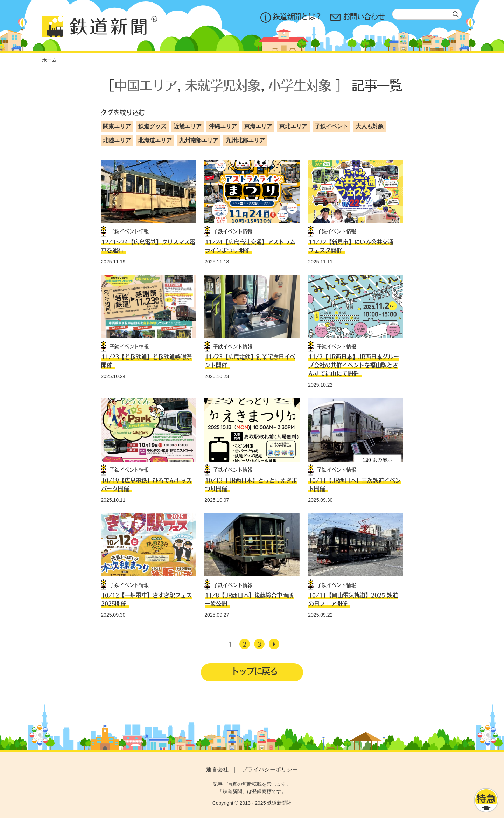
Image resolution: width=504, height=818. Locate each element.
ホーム (49, 60)
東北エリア (293, 126)
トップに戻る (254, 671)
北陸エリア (117, 140)
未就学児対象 (223, 85)
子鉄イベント (331, 126)
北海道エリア (155, 140)
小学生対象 (300, 85)
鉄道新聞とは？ (291, 17)
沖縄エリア (223, 126)
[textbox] (427, 14)
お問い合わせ (358, 17)
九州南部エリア (199, 140)
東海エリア (258, 126)
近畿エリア (188, 126)
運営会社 (217, 770)
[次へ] (274, 644)
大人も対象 (370, 126)
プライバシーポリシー (270, 770)
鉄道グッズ (152, 126)
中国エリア (146, 85)
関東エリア (117, 126)
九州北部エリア (245, 140)
